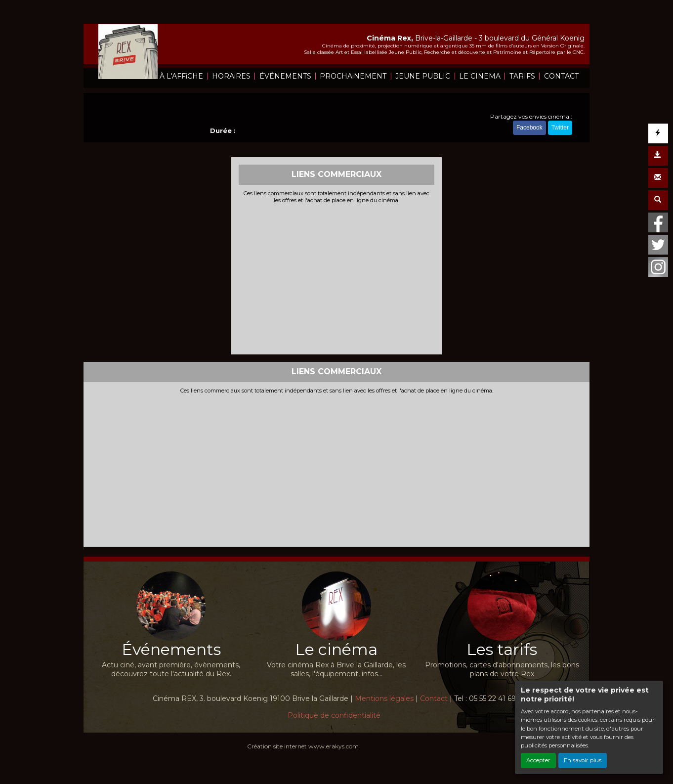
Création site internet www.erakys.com (303, 746)
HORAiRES (231, 76)
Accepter (538, 760)
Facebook (529, 128)
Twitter (560, 128)
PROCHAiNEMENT (353, 76)
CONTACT (561, 76)
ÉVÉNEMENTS (285, 76)
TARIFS (522, 76)
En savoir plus (583, 760)
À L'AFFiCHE (181, 76)
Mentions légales (384, 698)
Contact (434, 698)
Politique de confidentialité (334, 715)
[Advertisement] (337, 278)
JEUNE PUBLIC (423, 76)
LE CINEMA (480, 76)
